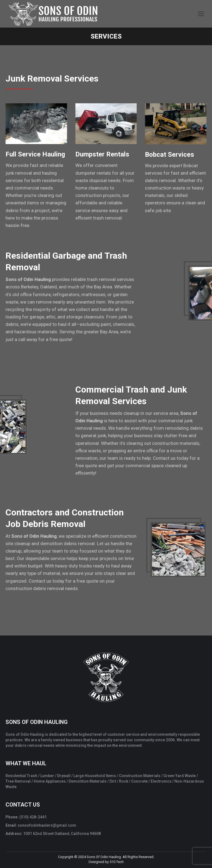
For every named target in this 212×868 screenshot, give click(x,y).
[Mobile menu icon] (201, 14)
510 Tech (117, 862)
